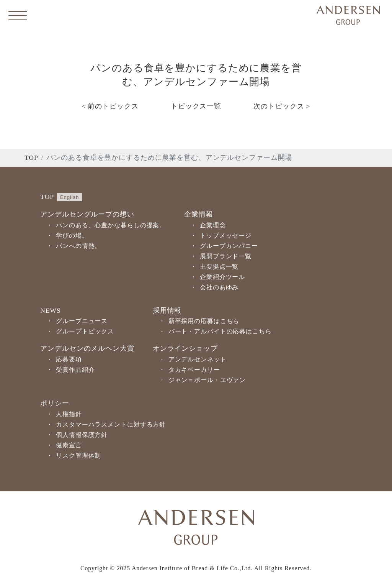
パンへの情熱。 (78, 246)
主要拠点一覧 (219, 267)
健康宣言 (69, 445)
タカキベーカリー (194, 370)
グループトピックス (85, 331)
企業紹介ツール (222, 277)
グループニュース (82, 321)
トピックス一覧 (196, 106)
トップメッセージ (226, 236)
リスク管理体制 (78, 456)
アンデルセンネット (198, 359)
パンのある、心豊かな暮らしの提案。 (111, 225)
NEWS (50, 310)
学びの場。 (72, 236)
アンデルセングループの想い (87, 214)
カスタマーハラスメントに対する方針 (111, 424)
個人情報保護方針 (82, 435)
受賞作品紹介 (75, 370)
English (69, 197)
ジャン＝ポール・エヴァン (207, 380)
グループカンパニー (229, 246)
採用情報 (167, 310)
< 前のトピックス (110, 106)
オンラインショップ (185, 348)
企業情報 (199, 214)
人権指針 (69, 414)
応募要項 (69, 359)
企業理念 (213, 225)
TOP (31, 158)
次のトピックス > (282, 106)
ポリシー (55, 403)
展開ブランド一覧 (226, 256)
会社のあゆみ (219, 287)
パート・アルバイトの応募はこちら (220, 331)
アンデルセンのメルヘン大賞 (87, 348)
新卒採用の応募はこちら (204, 321)
